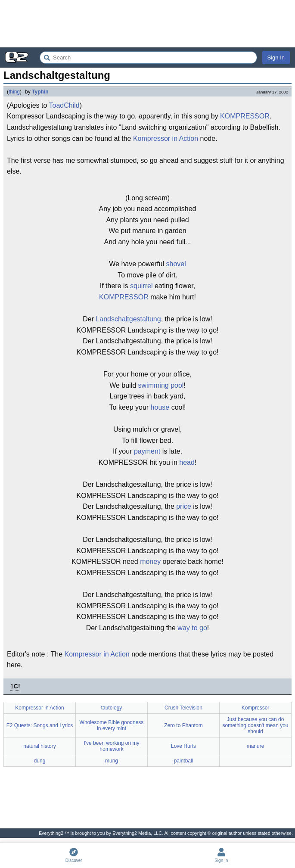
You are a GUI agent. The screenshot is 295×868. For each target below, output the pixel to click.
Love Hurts (183, 746)
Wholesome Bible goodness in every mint (112, 725)
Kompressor (256, 708)
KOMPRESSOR (245, 116)
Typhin (40, 92)
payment (147, 451)
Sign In (276, 58)
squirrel (141, 286)
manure (256, 746)
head (187, 462)
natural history (39, 746)
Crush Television (183, 708)
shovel (176, 264)
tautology (112, 708)
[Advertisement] (147, 24)
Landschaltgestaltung (128, 319)
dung (40, 761)
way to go (192, 628)
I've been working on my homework (111, 746)
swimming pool (161, 385)
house (160, 407)
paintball (184, 761)
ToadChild (64, 105)
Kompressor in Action (166, 138)
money (150, 562)
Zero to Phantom (183, 725)
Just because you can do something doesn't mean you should (255, 725)
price (184, 506)
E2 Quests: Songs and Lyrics (40, 725)
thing (14, 92)
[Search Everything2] (148, 58)
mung (112, 761)
